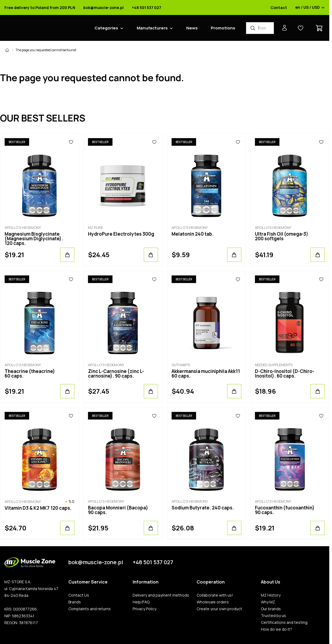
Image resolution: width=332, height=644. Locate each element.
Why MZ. (268, 602)
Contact (279, 8)
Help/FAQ (141, 602)
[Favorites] (71, 142)
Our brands (271, 609)
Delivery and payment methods (161, 595)
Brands (75, 602)
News (192, 28)
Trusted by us (273, 616)
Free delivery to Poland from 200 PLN (40, 8)
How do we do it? (277, 629)
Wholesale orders (213, 602)
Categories (106, 28)
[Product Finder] (260, 28)
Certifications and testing (284, 622)
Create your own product (219, 609)
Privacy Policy (144, 609)
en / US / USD (310, 8)
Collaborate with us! (215, 595)
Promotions (223, 28)
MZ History (271, 595)
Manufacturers (152, 28)
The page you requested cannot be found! (46, 50)
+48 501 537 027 (147, 8)
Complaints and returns (90, 609)
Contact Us (79, 595)
